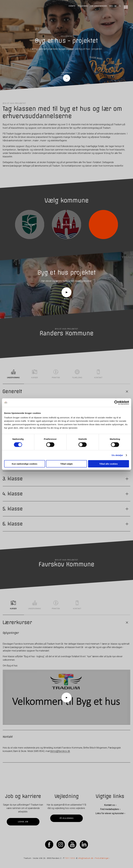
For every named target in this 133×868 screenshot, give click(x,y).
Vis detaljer (117, 455)
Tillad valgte (66, 464)
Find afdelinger (102, 858)
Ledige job (23, 822)
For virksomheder (98, 6)
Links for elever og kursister (110, 813)
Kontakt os (110, 805)
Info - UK (113, 6)
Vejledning (83, 6)
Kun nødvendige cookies (25, 464)
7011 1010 (70, 858)
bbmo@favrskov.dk (60, 751)
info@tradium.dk (86, 858)
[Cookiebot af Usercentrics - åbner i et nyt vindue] (116, 403)
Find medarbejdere (110, 809)
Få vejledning (66, 818)
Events (72, 6)
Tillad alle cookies (108, 464)
